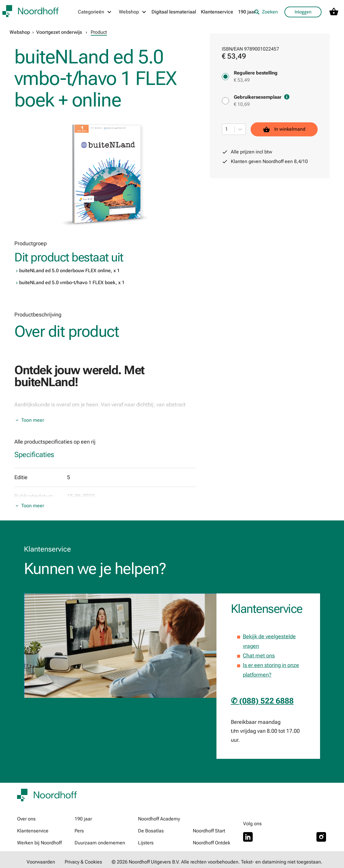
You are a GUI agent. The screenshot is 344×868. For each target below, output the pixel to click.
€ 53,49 (242, 80)
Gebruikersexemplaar (262, 97)
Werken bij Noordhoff (39, 843)
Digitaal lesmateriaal (174, 12)
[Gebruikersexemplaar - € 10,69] (225, 101)
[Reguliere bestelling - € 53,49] (225, 77)
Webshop (20, 32)
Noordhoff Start (209, 831)
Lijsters (146, 843)
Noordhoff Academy (159, 819)
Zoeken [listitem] (266, 12)
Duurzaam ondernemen (100, 843)
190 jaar (247, 12)
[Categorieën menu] (95, 12)
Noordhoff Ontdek (212, 843)
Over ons (26, 819)
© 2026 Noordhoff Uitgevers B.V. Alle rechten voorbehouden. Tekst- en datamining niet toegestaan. (217, 862)
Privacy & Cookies (83, 862)
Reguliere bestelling (256, 73)
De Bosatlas (151, 831)
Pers (79, 831)
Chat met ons (259, 655)
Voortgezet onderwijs (59, 32)
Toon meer (33, 420)
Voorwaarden (41, 862)
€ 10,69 (242, 104)
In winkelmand (284, 129)
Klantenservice (217, 12)
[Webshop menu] (133, 12)
